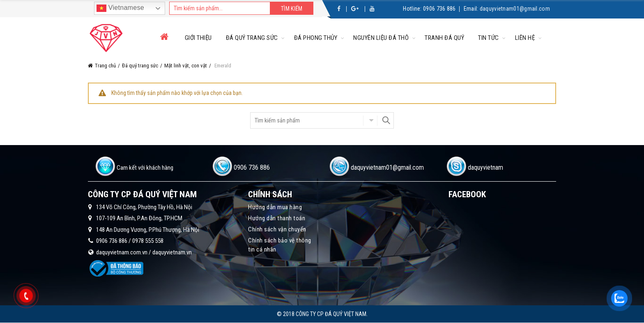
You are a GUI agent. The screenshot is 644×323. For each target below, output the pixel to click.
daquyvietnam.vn (172, 252)
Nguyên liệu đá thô (381, 38)
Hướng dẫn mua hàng (275, 207)
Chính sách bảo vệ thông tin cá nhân (280, 245)
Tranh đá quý (444, 38)
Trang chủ (105, 66)
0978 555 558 (148, 241)
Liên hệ (525, 38)
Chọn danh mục (370, 120)
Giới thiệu (198, 38)
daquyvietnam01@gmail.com (515, 9)
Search (386, 120)
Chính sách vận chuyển (277, 229)
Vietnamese (120, 8)
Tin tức (489, 38)
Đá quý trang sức (252, 38)
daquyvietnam (485, 167)
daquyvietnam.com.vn (122, 252)
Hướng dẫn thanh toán (277, 218)
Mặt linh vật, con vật (186, 66)
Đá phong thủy (316, 38)
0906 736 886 (439, 9)
